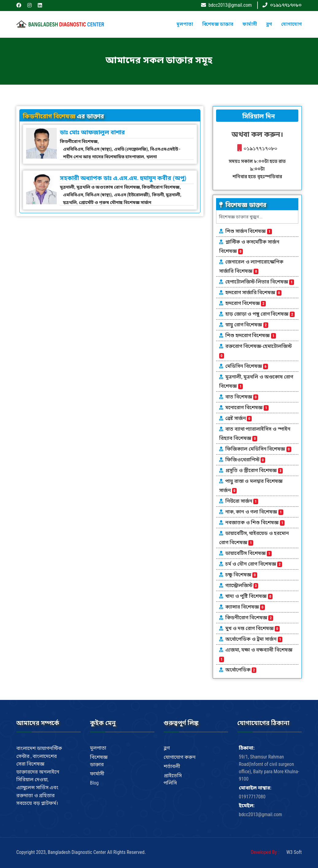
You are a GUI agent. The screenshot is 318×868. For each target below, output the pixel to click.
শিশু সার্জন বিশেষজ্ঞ (249, 231)
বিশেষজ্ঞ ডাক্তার (218, 24)
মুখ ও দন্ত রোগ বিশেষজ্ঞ (252, 628)
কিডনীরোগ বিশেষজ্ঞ (249, 618)
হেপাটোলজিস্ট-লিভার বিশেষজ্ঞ (260, 282)
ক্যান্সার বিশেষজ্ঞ (245, 607)
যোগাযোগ (291, 24)
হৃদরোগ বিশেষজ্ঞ (246, 303)
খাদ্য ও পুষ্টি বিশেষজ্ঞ (249, 596)
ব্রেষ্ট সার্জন (238, 418)
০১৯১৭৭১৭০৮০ (286, 5)
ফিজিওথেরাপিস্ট (245, 460)
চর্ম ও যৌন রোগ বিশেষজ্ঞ (254, 564)
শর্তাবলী (172, 766)
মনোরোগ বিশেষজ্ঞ (247, 407)
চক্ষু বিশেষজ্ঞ (241, 575)
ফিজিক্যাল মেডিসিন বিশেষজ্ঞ (258, 449)
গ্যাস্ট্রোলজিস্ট (242, 585)
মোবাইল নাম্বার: (255, 788)
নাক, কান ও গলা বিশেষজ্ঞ (254, 512)
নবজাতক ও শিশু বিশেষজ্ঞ (255, 522)
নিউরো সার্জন (242, 501)
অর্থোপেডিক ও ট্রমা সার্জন (254, 639)
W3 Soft (294, 852)
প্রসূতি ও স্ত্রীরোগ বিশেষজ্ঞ (254, 470)
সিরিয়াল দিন (257, 116)
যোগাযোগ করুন (180, 757)
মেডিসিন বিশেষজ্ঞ (247, 366)
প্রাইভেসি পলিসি (173, 779)
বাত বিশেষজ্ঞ (242, 397)
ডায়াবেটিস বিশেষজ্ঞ (248, 553)
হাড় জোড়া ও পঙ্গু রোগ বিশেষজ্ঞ (260, 314)
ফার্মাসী (250, 24)
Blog (94, 783)
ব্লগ (269, 24)
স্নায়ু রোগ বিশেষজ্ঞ (247, 325)
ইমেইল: (247, 806)
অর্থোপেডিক (241, 670)
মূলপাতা (185, 24)
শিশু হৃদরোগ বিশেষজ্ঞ (251, 335)
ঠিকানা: (247, 748)
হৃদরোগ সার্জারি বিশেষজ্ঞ (253, 292)
